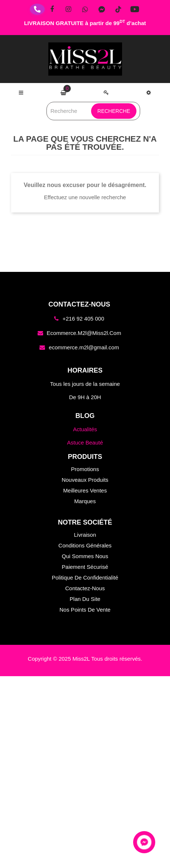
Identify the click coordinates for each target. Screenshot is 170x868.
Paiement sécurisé (85, 567)
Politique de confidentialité (85, 577)
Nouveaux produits (85, 480)
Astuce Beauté (85, 442)
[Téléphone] (37, 9)
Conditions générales (85, 545)
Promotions (85, 469)
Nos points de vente (85, 610)
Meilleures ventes (85, 490)
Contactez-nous (85, 588)
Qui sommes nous (85, 556)
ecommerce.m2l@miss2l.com (84, 333)
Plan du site (85, 599)
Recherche (114, 111)
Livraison (85, 535)
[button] (149, 93)
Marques (85, 501)
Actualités (85, 429)
